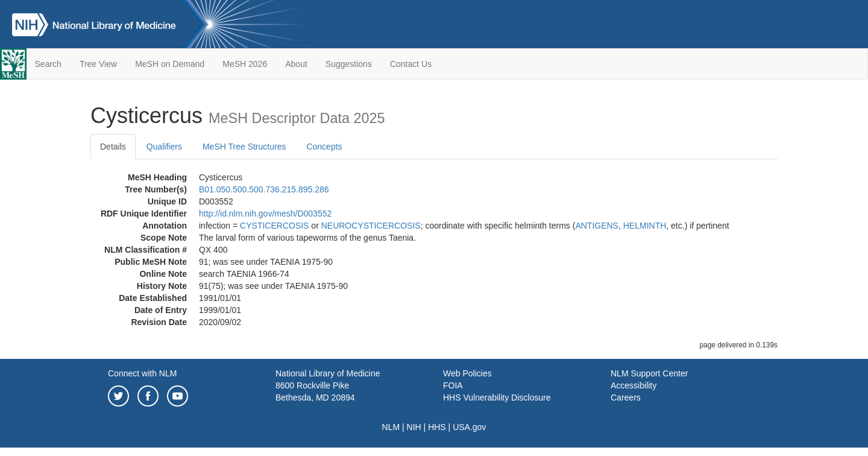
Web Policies (467, 373)
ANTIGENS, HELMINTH (621, 226)
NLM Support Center (649, 373)
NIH (414, 427)
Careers (626, 397)
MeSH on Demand (170, 64)
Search (48, 64)
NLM (391, 427)
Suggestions (349, 64)
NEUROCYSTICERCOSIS (371, 226)
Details (113, 147)
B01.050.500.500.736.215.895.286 (264, 189)
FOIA (453, 385)
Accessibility (634, 385)
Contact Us (411, 64)
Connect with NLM (142, 373)
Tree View (98, 64)
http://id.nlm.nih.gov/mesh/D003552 (265, 214)
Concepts (324, 147)
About (296, 64)
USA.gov (469, 427)
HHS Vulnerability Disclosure (497, 397)
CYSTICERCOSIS (274, 226)
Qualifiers (164, 147)
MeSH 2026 (245, 64)
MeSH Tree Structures (244, 147)
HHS (437, 427)
